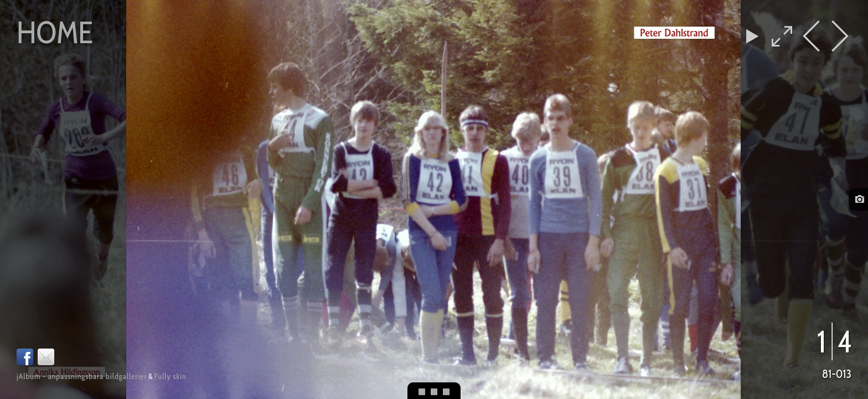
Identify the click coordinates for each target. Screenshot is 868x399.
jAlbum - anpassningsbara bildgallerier (82, 376)
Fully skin (170, 376)
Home (55, 32)
